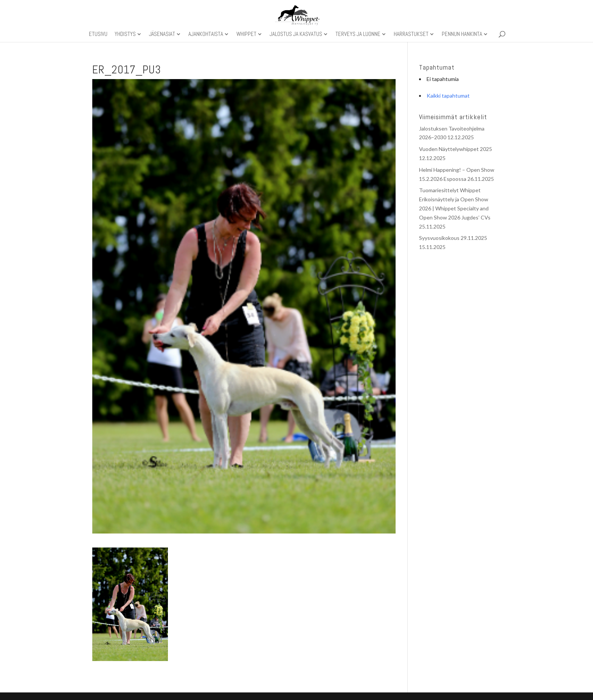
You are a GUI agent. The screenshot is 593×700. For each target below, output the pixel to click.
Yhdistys (125, 34)
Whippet (246, 34)
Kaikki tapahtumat (448, 96)
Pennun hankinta (462, 34)
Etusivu (98, 34)
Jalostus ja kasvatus (296, 34)
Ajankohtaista (206, 34)
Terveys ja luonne (358, 34)
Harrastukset (411, 34)
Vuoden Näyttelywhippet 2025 (456, 149)
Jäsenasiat (162, 34)
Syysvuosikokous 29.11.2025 (453, 238)
